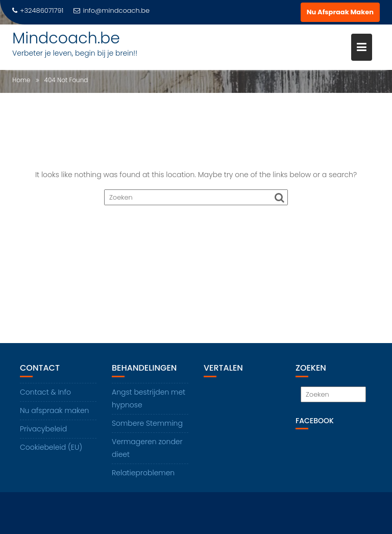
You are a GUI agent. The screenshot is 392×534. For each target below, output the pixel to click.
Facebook (315, 421)
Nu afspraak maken (54, 410)
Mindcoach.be (66, 38)
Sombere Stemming (147, 423)
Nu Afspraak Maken (340, 12)
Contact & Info (45, 392)
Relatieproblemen (143, 473)
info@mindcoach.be (112, 10)
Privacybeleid (43, 429)
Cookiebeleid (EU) (51, 447)
